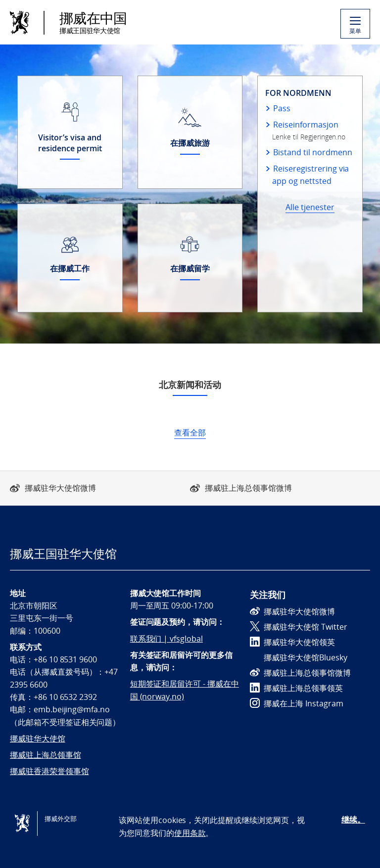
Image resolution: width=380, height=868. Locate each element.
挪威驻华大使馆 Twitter (299, 627)
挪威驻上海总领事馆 (46, 755)
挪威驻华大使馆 (38, 738)
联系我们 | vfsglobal (166, 639)
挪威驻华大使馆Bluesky (299, 657)
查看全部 (190, 433)
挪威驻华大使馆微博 (60, 488)
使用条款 (190, 833)
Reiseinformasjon (306, 125)
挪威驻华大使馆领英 (292, 642)
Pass (282, 108)
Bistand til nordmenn (312, 152)
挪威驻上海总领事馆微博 (248, 488)
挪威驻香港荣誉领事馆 (49, 771)
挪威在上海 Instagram (297, 703)
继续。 (353, 820)
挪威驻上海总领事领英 (296, 688)
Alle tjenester (310, 207)
